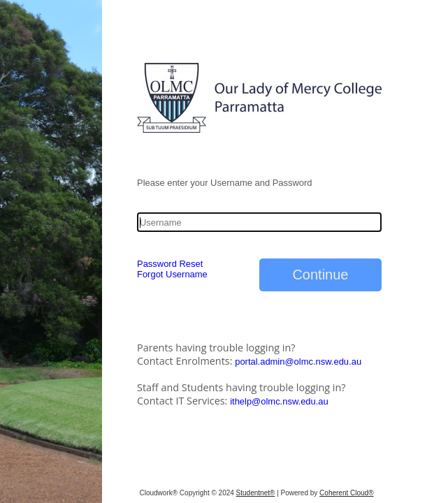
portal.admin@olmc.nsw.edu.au (298, 362)
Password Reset (170, 264)
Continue (320, 275)
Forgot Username (172, 274)
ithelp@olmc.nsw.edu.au (279, 401)
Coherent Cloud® (346, 493)
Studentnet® (256, 493)
